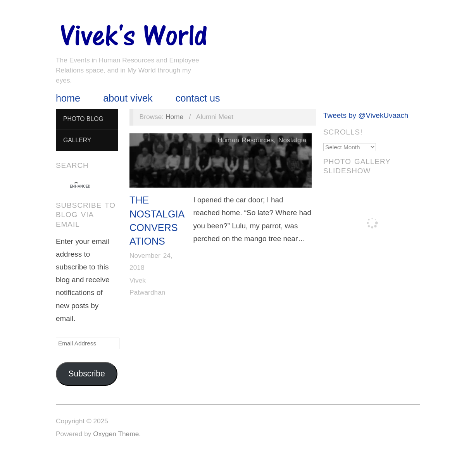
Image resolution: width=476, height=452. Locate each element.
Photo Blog (83, 119)
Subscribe (87, 374)
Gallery (77, 140)
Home (68, 98)
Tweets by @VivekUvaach (366, 115)
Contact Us (198, 98)
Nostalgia (292, 140)
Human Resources (246, 140)
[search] (80, 186)
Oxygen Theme (116, 434)
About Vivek (128, 98)
